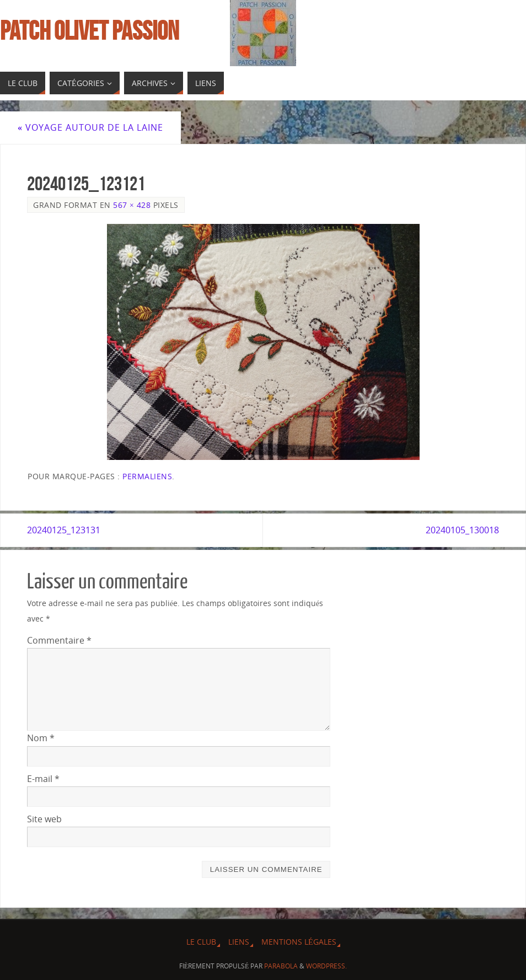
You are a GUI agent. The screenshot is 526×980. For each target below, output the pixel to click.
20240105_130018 (462, 530)
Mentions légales (299, 942)
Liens (239, 942)
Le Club (201, 942)
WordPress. (326, 966)
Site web (44, 819)
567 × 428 (132, 205)
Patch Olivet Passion (89, 31)
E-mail (43, 779)
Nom (41, 738)
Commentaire (59, 640)
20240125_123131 (64, 530)
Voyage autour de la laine (90, 127)
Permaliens (147, 476)
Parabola (281, 966)
